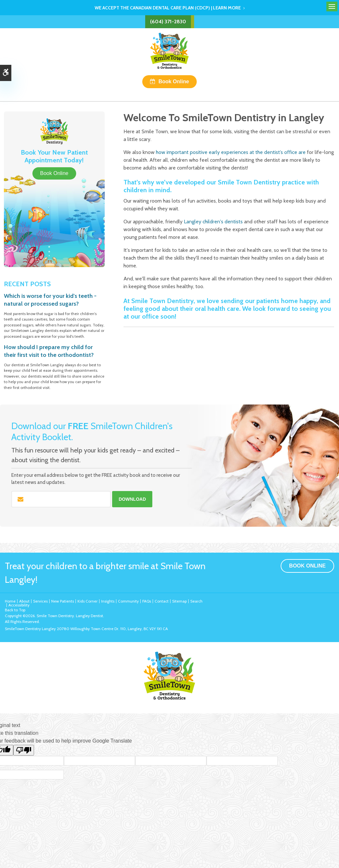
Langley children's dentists (213, 222)
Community (128, 601)
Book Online (174, 82)
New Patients (63, 601)
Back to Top (15, 610)
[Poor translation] (24, 750)
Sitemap (179, 601)
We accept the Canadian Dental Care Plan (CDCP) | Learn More (168, 8)
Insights (108, 601)
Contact (162, 601)
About (24, 601)
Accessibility (19, 605)
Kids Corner (88, 601)
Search (196, 601)
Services (40, 601)
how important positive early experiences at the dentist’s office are (231, 152)
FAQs (147, 601)
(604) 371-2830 (168, 22)
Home (10, 601)
